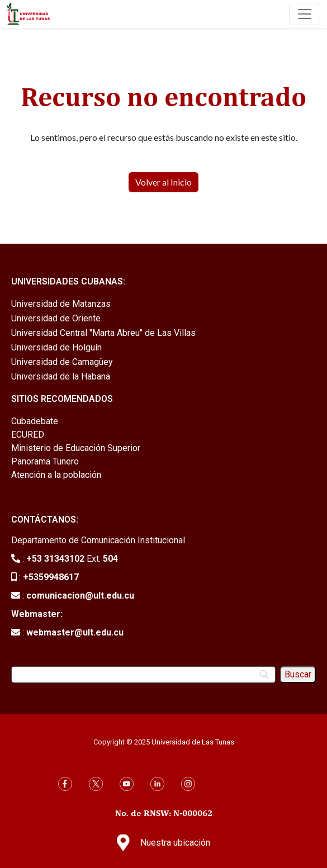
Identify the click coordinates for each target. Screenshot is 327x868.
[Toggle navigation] (305, 14)
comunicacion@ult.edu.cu (80, 596)
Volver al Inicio (163, 182)
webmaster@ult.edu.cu (75, 632)
